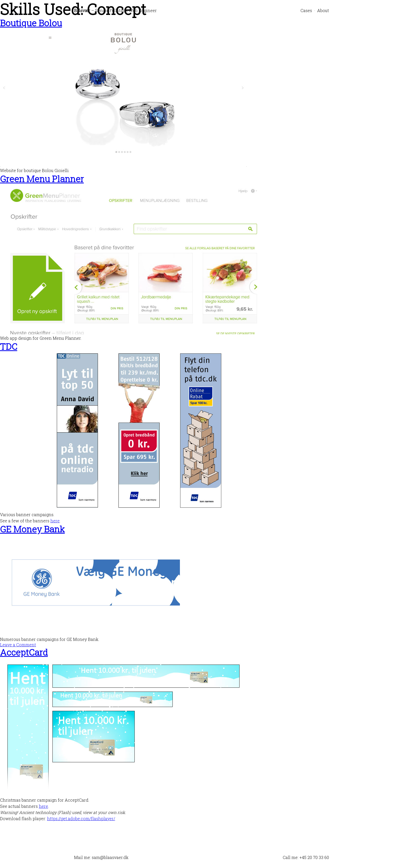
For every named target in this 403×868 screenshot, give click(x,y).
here (55, 521)
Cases (306, 11)
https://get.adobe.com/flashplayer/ (81, 818)
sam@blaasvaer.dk (110, 857)
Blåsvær (82, 10)
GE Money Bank (32, 529)
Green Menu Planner (42, 179)
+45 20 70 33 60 (314, 857)
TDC (9, 346)
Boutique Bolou (31, 23)
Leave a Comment (18, 645)
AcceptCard (24, 652)
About (323, 11)
